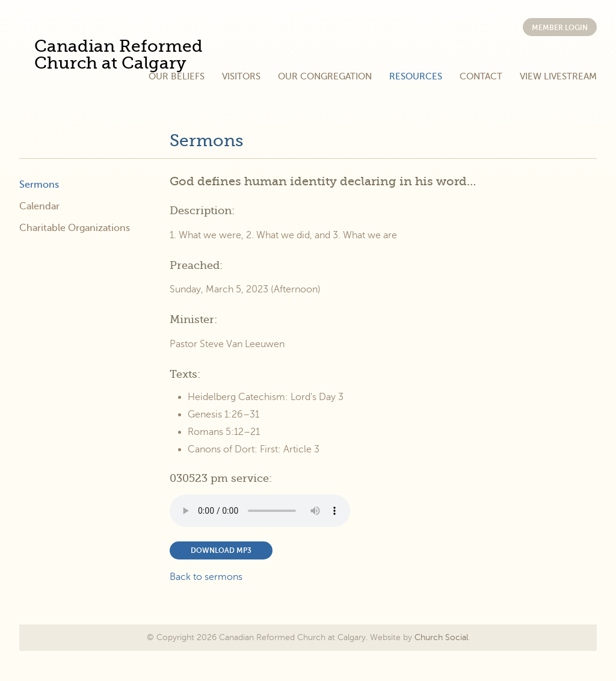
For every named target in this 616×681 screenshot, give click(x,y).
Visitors (241, 76)
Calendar (39, 206)
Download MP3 (221, 550)
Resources (416, 76)
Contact (481, 76)
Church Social (441, 637)
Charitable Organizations (75, 228)
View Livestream (558, 76)
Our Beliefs (177, 76)
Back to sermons (206, 577)
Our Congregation (325, 76)
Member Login (560, 28)
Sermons (206, 141)
